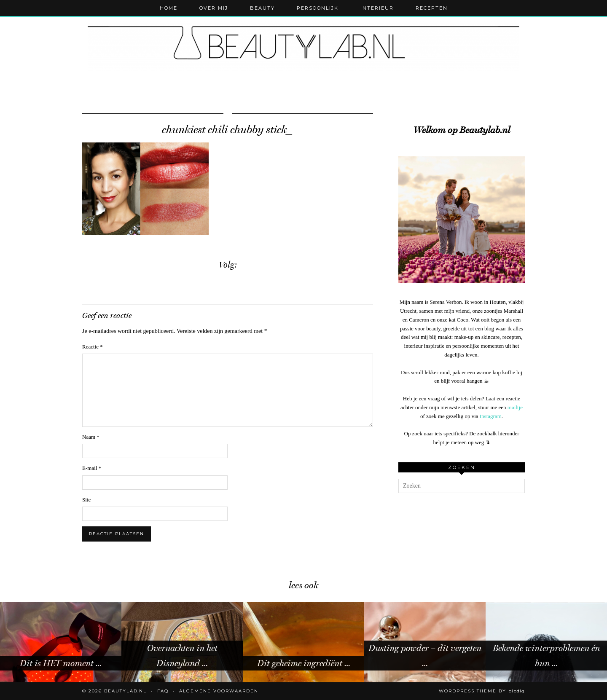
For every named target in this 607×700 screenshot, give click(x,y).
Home (169, 8)
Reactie (93, 347)
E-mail (92, 468)
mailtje (515, 407)
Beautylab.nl (125, 691)
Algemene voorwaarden (219, 691)
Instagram (491, 416)
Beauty (262, 8)
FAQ (163, 691)
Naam (91, 437)
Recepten (432, 8)
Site (86, 500)
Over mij (214, 8)
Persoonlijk (318, 8)
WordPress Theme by (482, 691)
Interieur (377, 8)
